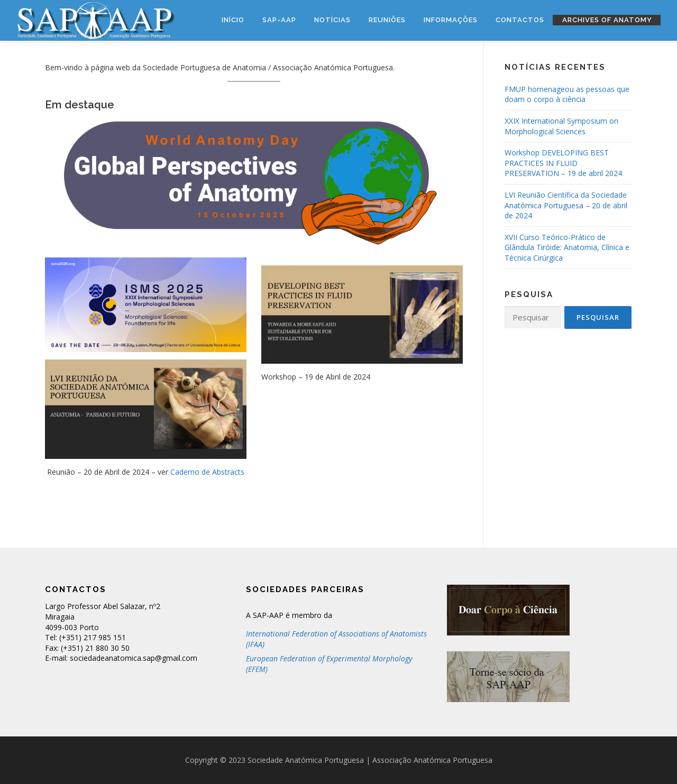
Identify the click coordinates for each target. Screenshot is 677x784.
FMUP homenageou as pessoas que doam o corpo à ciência (567, 94)
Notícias (332, 20)
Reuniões (387, 20)
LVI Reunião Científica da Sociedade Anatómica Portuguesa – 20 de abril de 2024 (566, 205)
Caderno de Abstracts (207, 472)
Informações (451, 20)
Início (233, 20)
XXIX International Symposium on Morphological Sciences (561, 126)
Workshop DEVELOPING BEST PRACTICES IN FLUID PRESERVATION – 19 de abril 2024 (563, 163)
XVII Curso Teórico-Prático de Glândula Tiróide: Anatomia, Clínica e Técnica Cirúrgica (567, 247)
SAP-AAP (279, 20)
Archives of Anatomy (607, 20)
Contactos (520, 20)
